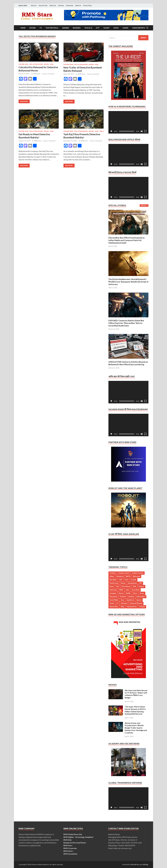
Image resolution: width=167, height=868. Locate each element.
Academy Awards (138, 573)
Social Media (114, 600)
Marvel (121, 593)
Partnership (70, 6)
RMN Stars (37, 74)
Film (118, 586)
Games (125, 28)
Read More (23, 101)
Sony (122, 600)
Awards (66, 28)
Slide (52, 64)
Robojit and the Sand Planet (75, 843)
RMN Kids (68, 840)
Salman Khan (141, 597)
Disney (123, 583)
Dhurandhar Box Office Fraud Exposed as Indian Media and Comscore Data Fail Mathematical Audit (127, 240)
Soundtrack (130, 600)
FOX (134, 586)
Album (112, 576)
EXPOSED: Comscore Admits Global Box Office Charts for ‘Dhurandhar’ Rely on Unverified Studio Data (126, 323)
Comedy (133, 580)
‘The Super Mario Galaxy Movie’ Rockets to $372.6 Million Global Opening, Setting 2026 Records (135, 710)
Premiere (123, 597)
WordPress (135, 864)
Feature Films (23, 64)
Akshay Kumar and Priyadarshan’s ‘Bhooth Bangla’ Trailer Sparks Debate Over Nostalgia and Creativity (136, 728)
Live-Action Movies (36, 64)
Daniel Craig (114, 583)
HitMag (145, 864)
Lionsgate (113, 593)
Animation (120, 576)
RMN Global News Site (73, 834)
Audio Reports (139, 28)
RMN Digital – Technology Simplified (78, 837)
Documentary (132, 583)
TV (41, 28)
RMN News (68, 851)
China (126, 580)
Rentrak (131, 597)
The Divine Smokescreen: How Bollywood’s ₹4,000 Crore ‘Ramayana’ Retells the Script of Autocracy (128, 282)
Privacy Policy (87, 6)
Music (116, 28)
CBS (120, 580)
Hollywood (113, 590)
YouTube (142, 607)
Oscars (142, 593)
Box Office (113, 580)
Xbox (123, 607)
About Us (34, 6)
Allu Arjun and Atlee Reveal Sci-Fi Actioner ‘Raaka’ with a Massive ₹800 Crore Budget (136, 694)
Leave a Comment (48, 74)
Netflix (128, 593)
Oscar (135, 593)
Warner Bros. (114, 607)
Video (102, 131)
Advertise (61, 6)
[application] (128, 122)
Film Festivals (52, 28)
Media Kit (78, 6)
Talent (106, 28)
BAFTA (128, 576)
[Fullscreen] (145, 131)
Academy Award (124, 573)
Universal (124, 603)
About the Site (43, 6)
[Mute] (142, 131)
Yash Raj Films (132, 607)
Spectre (139, 600)
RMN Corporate (70, 848)
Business (77, 28)
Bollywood (137, 576)
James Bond (136, 590)
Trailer (112, 603)
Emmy (112, 586)
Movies (32, 28)
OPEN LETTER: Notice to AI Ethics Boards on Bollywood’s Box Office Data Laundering (128, 363)
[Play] (111, 131)
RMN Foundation (70, 854)
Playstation (113, 597)
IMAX (121, 590)
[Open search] (147, 28)
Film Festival (126, 586)
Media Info (53, 6)
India (127, 590)
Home (23, 28)
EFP (141, 583)
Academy (113, 573)
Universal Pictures (136, 603)
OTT (98, 28)
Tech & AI (88, 28)
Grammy (141, 586)
